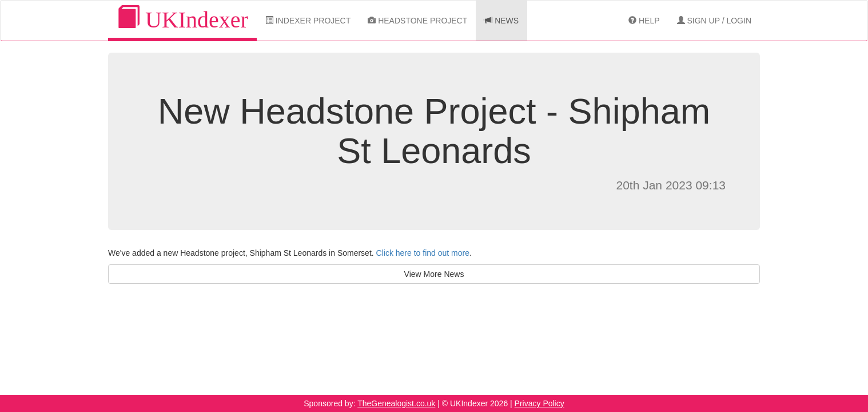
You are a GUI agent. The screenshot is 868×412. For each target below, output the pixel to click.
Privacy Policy (539, 403)
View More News (434, 274)
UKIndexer (182, 19)
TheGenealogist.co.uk (396, 403)
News (501, 21)
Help (644, 21)
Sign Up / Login (714, 21)
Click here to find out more (423, 253)
